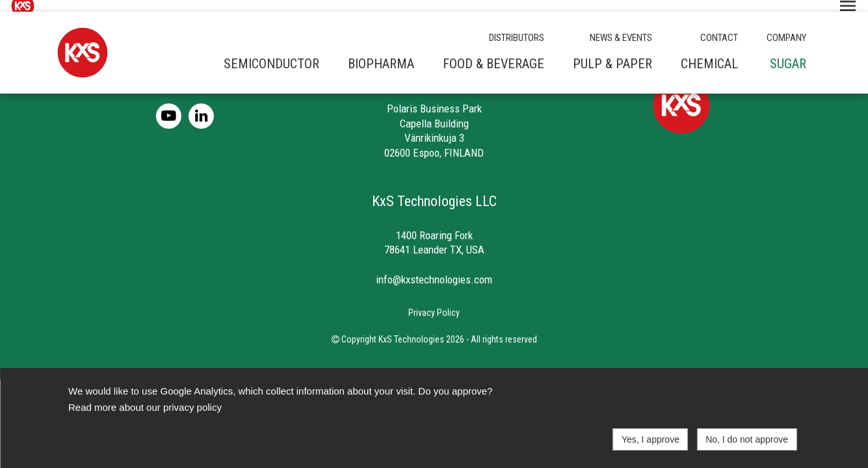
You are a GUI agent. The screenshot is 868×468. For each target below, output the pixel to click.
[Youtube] (172, 103)
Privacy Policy (434, 301)
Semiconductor (271, 52)
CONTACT (719, 26)
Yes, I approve (651, 439)
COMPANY (786, 26)
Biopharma (381, 52)
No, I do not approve (747, 439)
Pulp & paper (612, 52)
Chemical (709, 52)
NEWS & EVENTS (621, 26)
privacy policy (192, 407)
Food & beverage (493, 52)
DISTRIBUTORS (517, 26)
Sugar (788, 52)
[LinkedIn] (203, 103)
